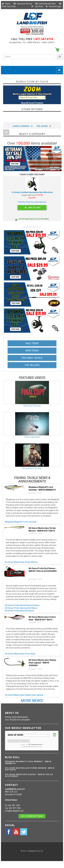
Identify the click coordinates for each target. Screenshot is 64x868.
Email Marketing (29, 747)
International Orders (46, 4)
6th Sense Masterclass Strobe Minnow (21, 562)
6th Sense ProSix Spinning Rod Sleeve (21, 608)
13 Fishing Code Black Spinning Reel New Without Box (32, 192)
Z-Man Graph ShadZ (32, 437)
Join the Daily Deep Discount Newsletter (32, 219)
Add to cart (32, 208)
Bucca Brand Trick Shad (32, 468)
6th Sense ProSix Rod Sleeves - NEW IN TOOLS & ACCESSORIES (29, 775)
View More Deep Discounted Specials (32, 202)
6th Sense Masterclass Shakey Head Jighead (24, 695)
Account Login (53, 6)
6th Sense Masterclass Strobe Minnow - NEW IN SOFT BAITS (30, 769)
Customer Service (23, 4)
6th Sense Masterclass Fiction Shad (20, 654)
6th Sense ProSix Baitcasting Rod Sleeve (22, 605)
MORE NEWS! (32, 701)
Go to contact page (32, 816)
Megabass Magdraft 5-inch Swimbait (21, 522)
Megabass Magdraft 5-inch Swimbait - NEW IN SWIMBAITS (28, 762)
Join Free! (37, 6)
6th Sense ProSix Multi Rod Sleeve (19, 611)
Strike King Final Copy (32, 406)
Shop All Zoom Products (32, 103)
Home (6, 4)
